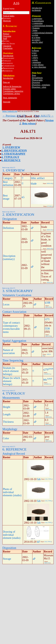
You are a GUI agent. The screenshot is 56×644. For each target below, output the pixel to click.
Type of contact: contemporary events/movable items (12, 327)
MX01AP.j (50, 183)
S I (9, 44)
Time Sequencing (13, 360)
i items (35, 30)
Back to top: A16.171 (9, 168)
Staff (5, 39)
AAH (51, 369)
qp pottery (36, 40)
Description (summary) (9, 257)
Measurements (11, 398)
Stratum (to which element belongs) (11, 371)
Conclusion (8, 48)
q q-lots (35, 35)
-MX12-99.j (48, 306)
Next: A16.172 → (44, 116)
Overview (7, 36)
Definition (8, 228)
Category (8, 178)
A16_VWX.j (49, 479)
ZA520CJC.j (47, 374)
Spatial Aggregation (14, 341)
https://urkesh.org (10, 111)
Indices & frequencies (12, 86)
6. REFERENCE (11, 160)
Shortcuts (7, 21)
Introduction (8, 56)
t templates (36, 62)
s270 (46, 370)
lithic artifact (38, 178)
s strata (35, 60)
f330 (47, 329)
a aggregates (37, 19)
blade (34, 184)
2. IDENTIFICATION (14, 151)
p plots (35, 55)
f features (36, 28)
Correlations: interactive (13, 91)
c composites (37, 23)
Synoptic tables (9, 89)
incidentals (36, 10)
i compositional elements (42, 33)
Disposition (9, 548)
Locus (6, 304)
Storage (7, 559)
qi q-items (36, 38)
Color (6, 438)
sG (23, 197)
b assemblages (38, 21)
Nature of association (9, 352)
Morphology (10, 429)
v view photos (38, 65)
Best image (6, 197)
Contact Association (14, 312)
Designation (10, 219)
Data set (6, 82)
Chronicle (7, 46)
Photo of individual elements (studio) (12, 492)
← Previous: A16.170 (14, 116)
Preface (6, 34)
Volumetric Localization (17, 295)
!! (22, 178)
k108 (47, 303)
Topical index (9, 16)
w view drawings (39, 67)
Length (7, 414)
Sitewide (7, 102)
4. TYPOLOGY (10, 157)
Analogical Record (14, 454)
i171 (47, 319)
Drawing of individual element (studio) (12, 535)
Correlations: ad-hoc (12, 94)
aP (32, 228)
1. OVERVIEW (11, 147)
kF (39, 542)
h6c (45, 380)
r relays (35, 58)
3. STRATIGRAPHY (13, 154)
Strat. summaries (10, 98)
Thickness (8, 422)
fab (39, 479)
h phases (35, 51)
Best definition (8, 184)
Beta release (29, 124)
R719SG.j (50, 206)
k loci (34, 53)
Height (6, 407)
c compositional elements (42, 26)
